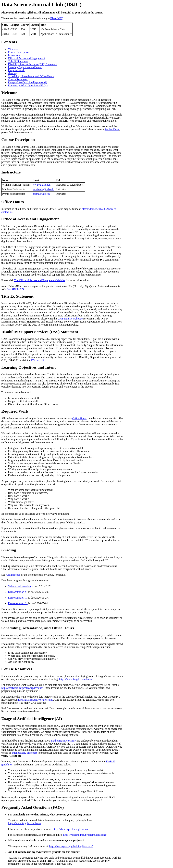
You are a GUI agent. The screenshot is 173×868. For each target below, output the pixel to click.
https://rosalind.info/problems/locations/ (85, 835)
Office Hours (79, 418)
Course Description (19, 52)
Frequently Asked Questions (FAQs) (28, 85)
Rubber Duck (112, 129)
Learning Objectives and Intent (25, 67)
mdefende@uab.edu (43, 189)
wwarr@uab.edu (42, 185)
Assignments (13, 575)
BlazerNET (56, 18)
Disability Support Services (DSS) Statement (32, 64)
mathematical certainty (63, 741)
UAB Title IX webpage (70, 319)
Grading (13, 73)
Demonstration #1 (18, 592)
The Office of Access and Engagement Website (40, 280)
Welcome (13, 49)
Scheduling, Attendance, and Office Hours (31, 76)
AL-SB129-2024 (15, 289)
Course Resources (18, 79)
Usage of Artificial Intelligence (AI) (28, 82)
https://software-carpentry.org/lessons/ (22, 688)
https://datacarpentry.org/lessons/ (35, 700)
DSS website (38, 360)
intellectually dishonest (24, 753)
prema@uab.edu (41, 194)
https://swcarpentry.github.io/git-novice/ (71, 846)
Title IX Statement (18, 61)
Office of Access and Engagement (26, 58)
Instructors (14, 55)
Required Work (16, 70)
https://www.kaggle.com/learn (75, 679)
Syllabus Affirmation (19, 586)
